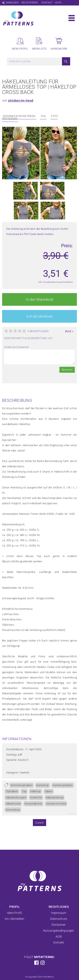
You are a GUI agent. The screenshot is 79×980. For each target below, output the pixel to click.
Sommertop (13, 810)
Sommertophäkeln (22, 785)
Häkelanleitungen (16, 798)
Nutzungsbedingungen (59, 931)
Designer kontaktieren (19, 116)
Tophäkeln (12, 791)
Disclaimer (59, 925)
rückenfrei (36, 798)
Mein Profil (15, 913)
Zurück (39, 823)
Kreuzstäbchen (33, 804)
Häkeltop (35, 791)
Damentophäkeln (63, 785)
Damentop (43, 785)
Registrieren (30, 3)
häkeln (49, 791)
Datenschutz (59, 919)
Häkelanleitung (55, 798)
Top (24, 791)
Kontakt (47, 3)
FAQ (43, 116)
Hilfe (58, 3)
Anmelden (12, 3)
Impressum (59, 913)
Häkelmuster (13, 804)
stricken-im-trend (21, 101)
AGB (59, 937)
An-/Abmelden (15, 919)
